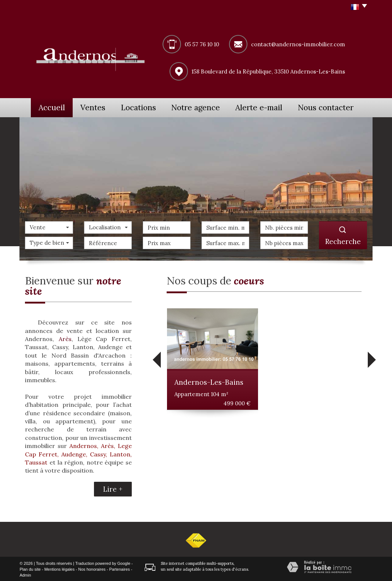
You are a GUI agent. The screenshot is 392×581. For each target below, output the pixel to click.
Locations (146, 107)
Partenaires (119, 569)
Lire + (113, 488)
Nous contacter (333, 107)
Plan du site (30, 569)
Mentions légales (60, 569)
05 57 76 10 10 (202, 44)
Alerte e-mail (268, 107)
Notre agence (205, 107)
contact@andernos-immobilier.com (298, 44)
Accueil (49, 107)
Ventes (96, 107)
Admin (25, 574)
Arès (65, 338)
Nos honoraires (92, 569)
